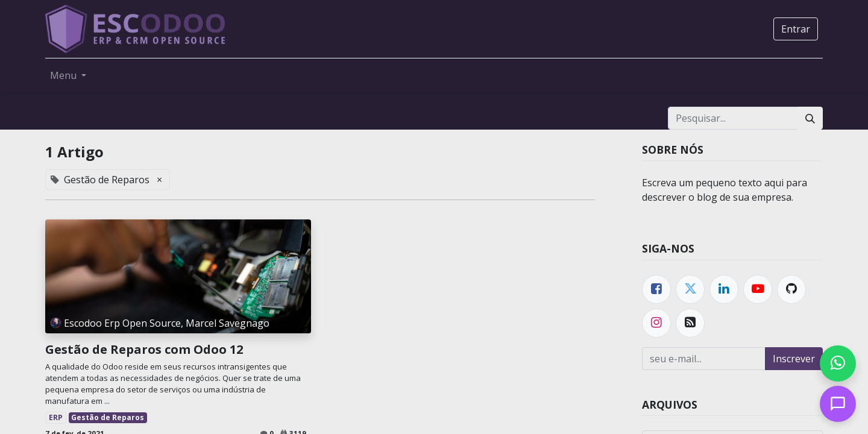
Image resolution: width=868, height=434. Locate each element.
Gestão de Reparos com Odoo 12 (144, 350)
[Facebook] (656, 289)
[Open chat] (838, 404)
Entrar (796, 29)
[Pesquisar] (810, 118)
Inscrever (794, 359)
